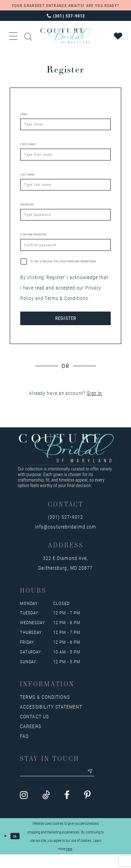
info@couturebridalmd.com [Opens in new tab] (65, 539)
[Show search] (29, 36)
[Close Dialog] (6, 850)
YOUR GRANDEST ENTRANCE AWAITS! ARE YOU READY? (65, 5)
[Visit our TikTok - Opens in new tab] (46, 809)
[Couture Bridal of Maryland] (65, 36)
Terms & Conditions (45, 709)
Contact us (34, 729)
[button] (14, 36)
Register (66, 330)
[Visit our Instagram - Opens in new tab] (24, 809)
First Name (28, 146)
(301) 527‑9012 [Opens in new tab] (65, 529)
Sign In (94, 405)
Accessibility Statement (51, 719)
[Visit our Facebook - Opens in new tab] (67, 809)
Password (27, 210)
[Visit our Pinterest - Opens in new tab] (88, 809)
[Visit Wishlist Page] (118, 36)
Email (24, 114)
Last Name (28, 178)
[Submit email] (103, 785)
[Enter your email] (64, 785)
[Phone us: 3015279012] (65, 16)
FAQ (24, 748)
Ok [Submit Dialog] (17, 850)
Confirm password (34, 242)
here (69, 862)
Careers (31, 738)
